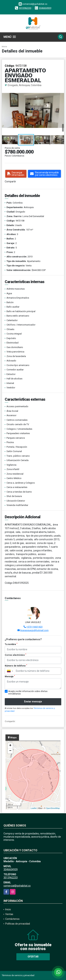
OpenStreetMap (53, 808)
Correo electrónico (15, 655)
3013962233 (25, 8)
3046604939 (45, 8)
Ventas (9, 914)
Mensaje (10, 676)
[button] (61, 90)
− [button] (10, 751)
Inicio (4, 47)
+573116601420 (34, 627)
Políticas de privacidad (18, 924)
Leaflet (34, 808)
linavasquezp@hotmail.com (34, 630)
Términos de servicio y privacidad (18, 975)
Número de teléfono (16, 666)
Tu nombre (11, 644)
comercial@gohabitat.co (17, 886)
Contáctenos (12, 919)
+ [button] (10, 746)
